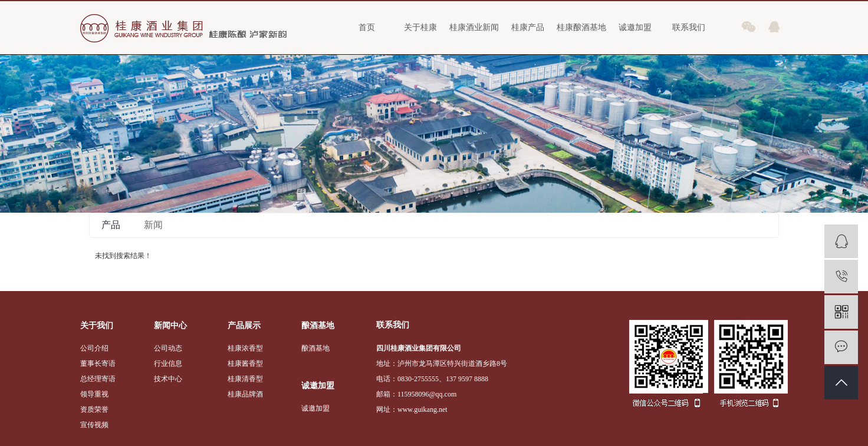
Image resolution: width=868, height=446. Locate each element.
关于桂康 (420, 27)
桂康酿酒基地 (581, 27)
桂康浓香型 (245, 348)
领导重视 (94, 394)
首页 (367, 27)
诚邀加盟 (635, 27)
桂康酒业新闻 (474, 27)
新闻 (153, 225)
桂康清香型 (245, 379)
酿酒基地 (315, 348)
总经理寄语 (98, 379)
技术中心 (168, 379)
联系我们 (689, 27)
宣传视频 (94, 425)
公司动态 (168, 348)
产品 (111, 225)
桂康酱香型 (245, 364)
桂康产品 (528, 27)
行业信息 (168, 364)
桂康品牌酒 (245, 394)
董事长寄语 (98, 364)
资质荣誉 (94, 409)
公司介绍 (94, 348)
